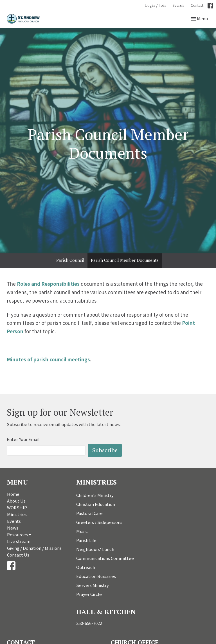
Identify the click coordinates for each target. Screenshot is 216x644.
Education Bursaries (96, 576)
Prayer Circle (89, 594)
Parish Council (70, 260)
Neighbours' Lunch (95, 549)
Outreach (86, 567)
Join (162, 5)
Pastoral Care (89, 513)
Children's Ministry (95, 495)
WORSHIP (17, 507)
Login (150, 5)
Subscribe (105, 450)
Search (178, 5)
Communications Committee (105, 558)
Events (14, 521)
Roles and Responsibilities (48, 284)
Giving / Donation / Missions (34, 548)
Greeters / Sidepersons (99, 522)
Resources (19, 534)
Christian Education (96, 504)
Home (13, 494)
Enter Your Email (23, 439)
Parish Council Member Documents (125, 260)
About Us (16, 501)
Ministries (17, 514)
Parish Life (86, 540)
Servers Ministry (93, 585)
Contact (197, 5)
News (13, 528)
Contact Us (18, 555)
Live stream (19, 541)
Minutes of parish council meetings (48, 359)
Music (82, 531)
